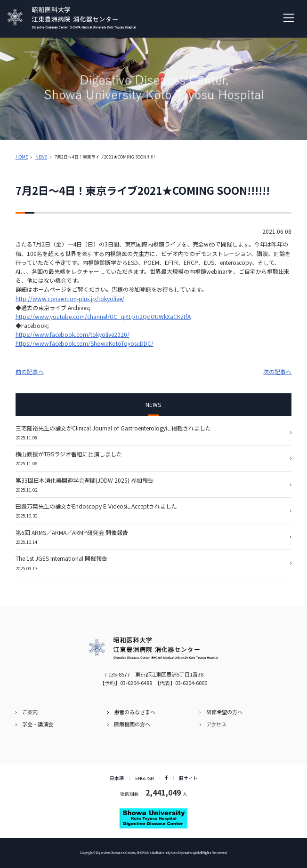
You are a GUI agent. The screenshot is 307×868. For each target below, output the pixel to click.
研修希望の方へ (224, 712)
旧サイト (188, 778)
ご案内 (30, 712)
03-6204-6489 (136, 683)
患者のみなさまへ (135, 712)
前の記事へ (30, 371)
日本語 (117, 778)
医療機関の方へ (132, 724)
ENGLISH (145, 778)
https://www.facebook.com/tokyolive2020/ (73, 334)
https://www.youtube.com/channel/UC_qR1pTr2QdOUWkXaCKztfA (103, 316)
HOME (22, 157)
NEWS (41, 157)
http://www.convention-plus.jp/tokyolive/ (70, 299)
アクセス (216, 724)
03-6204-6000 (191, 683)
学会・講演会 (38, 724)
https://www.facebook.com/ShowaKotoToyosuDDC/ (85, 343)
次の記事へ (277, 371)
